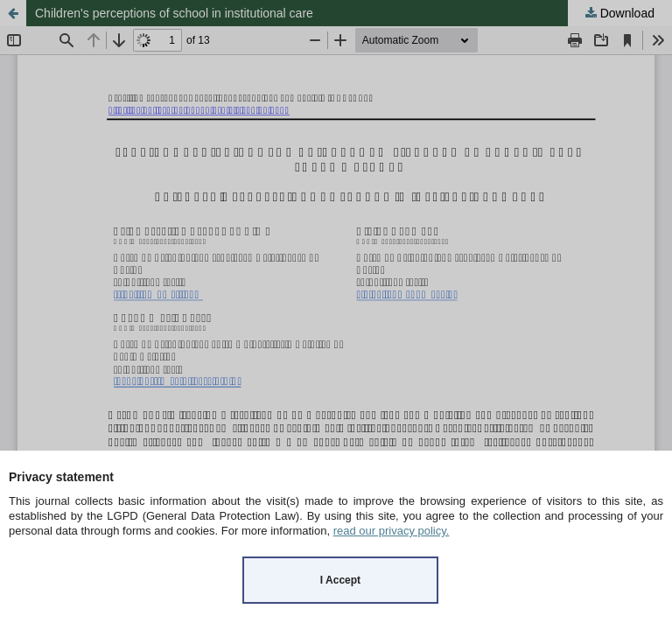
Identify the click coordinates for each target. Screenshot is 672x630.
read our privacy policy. (392, 531)
